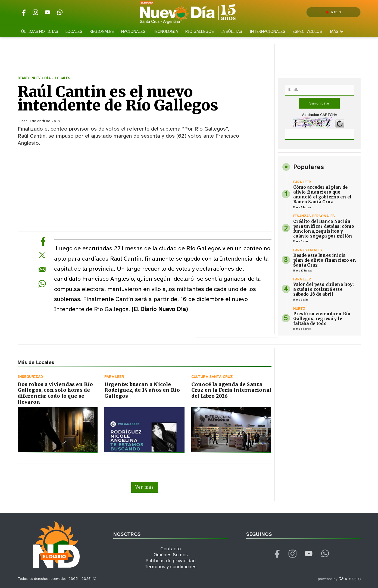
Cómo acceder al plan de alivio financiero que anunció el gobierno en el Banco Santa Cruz (322, 195)
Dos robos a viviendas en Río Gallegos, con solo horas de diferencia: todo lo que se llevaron (55, 393)
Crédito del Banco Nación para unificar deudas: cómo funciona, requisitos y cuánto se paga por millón (324, 229)
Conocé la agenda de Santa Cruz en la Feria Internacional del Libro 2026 (231, 390)
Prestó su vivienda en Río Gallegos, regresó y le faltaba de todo (322, 319)
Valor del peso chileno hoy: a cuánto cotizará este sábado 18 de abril (324, 289)
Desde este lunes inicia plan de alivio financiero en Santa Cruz (325, 260)
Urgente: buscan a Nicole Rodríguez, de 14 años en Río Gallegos (142, 390)
